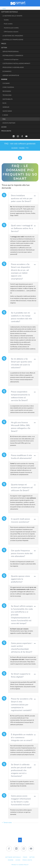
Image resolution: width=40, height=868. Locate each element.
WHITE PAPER (7, 111)
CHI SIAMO (6, 83)
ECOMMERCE (7, 71)
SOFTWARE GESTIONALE (10, 12)
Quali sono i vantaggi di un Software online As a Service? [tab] (22, 228)
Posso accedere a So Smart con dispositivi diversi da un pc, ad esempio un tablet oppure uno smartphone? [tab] (21, 271)
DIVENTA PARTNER (9, 123)
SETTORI (4, 48)
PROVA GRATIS (6, 131)
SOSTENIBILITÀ (8, 99)
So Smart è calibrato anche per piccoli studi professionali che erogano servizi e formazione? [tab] (21, 770)
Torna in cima (8, 823)
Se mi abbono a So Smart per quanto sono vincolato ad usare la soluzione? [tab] (21, 363)
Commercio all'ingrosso (11, 59)
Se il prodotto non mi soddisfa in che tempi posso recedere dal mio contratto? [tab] (21, 317)
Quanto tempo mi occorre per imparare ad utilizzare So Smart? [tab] (22, 488)
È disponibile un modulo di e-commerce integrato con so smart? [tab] (22, 737)
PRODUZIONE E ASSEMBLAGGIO (13, 67)
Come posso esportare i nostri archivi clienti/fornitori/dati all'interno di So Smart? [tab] (22, 648)
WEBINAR (6, 107)
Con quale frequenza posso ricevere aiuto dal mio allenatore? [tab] (22, 553)
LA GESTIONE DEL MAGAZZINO (13, 36)
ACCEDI (4, 127)
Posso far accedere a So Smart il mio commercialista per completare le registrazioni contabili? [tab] (22, 705)
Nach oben (20, 840)
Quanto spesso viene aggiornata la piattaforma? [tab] (20, 579)
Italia (3, 9)
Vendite (6, 20)
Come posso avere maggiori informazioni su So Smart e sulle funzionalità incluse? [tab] (21, 800)
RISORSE (4, 79)
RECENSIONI (7, 91)
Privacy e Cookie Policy (20, 865)
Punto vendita (8, 24)
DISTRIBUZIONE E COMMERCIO (13, 56)
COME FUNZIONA (8, 87)
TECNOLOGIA (7, 95)
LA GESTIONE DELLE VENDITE (12, 16)
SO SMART (15, 148)
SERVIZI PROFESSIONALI (11, 52)
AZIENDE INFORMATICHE (11, 75)
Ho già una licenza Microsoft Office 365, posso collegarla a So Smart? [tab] (21, 427)
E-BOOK (5, 115)
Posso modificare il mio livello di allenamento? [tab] (21, 457)
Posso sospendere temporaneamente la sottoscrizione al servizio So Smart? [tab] (20, 396)
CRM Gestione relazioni (11, 32)
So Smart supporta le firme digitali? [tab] (21, 675)
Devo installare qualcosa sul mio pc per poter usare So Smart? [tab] (22, 198)
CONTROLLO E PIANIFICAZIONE (13, 40)
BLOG (4, 103)
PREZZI (4, 44)
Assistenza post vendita (11, 28)
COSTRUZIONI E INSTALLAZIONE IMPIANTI (16, 64)
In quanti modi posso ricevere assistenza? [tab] (20, 520)
